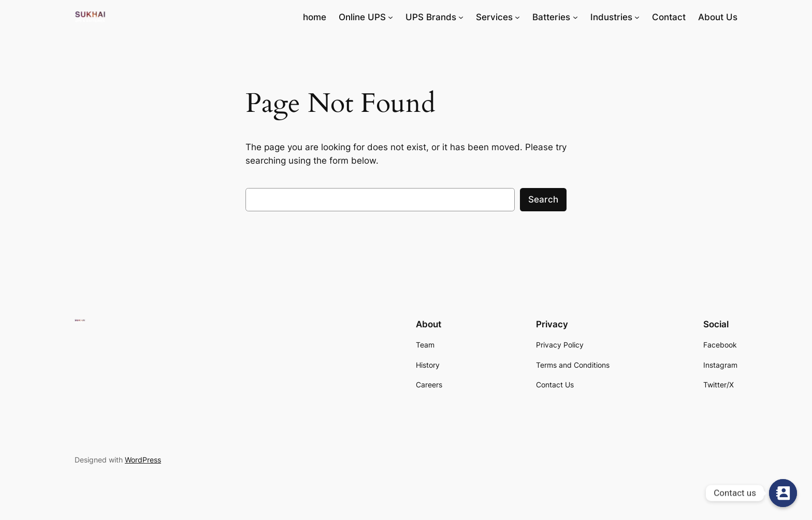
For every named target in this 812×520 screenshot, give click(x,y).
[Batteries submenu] (575, 17)
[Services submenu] (517, 17)
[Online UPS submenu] (390, 17)
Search (543, 199)
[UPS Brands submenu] (461, 17)
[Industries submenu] (637, 17)
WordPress (143, 460)
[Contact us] (783, 493)
